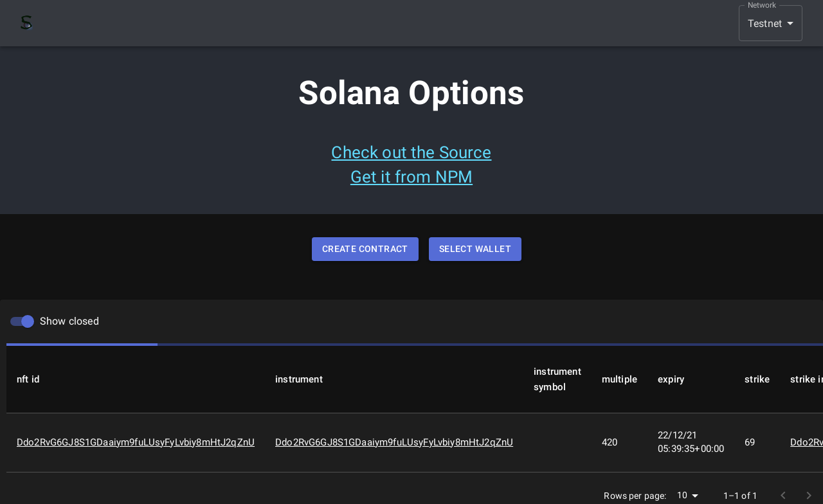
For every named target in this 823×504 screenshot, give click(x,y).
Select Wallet (475, 249)
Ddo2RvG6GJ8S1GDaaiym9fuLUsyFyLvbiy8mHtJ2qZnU (136, 442)
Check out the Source (411, 152)
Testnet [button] (765, 23)
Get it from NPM (411, 177)
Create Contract (365, 249)
